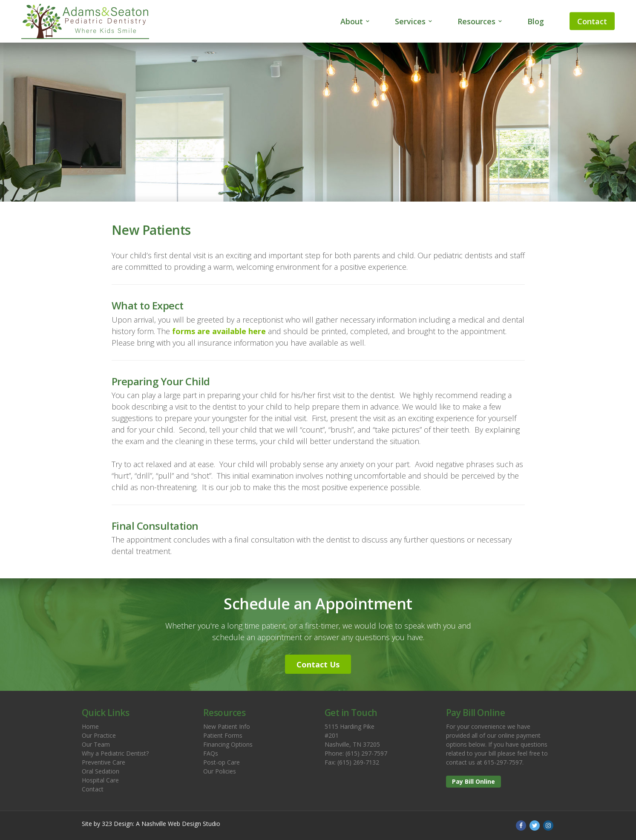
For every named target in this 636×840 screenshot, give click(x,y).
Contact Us (318, 664)
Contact (592, 21)
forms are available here (219, 331)
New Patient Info (227, 726)
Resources (476, 21)
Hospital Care (100, 780)
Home (90, 726)
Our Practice (99, 735)
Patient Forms (223, 735)
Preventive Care (104, 762)
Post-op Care (222, 762)
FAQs (211, 753)
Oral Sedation (101, 771)
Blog (536, 21)
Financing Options (228, 744)
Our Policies (220, 771)
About (352, 21)
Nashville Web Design (171, 824)
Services (410, 21)
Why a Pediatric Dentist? (115, 753)
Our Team (96, 744)
